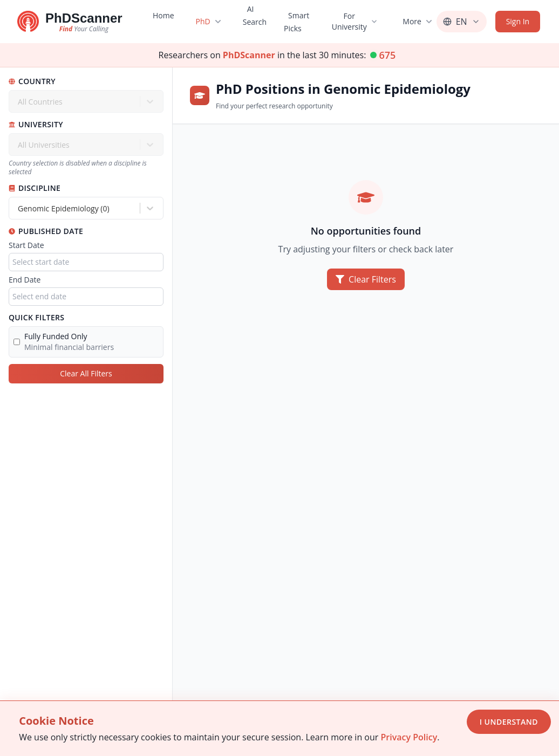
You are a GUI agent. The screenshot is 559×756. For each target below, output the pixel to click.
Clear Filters (366, 279)
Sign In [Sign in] (518, 21)
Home (163, 15)
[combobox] (19, 208)
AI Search (254, 15)
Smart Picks (296, 22)
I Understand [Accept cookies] (509, 722)
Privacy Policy (409, 737)
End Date (25, 280)
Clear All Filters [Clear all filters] (86, 373)
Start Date (26, 245)
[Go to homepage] (70, 22)
